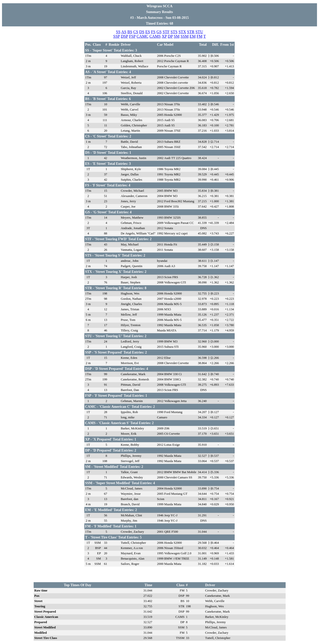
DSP (124, 36)
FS (153, 32)
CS (136, 32)
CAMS (155, 36)
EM (193, 36)
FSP (132, 36)
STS (174, 32)
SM (177, 36)
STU (199, 32)
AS (124, 32)
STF (166, 32)
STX (182, 32)
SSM (184, 36)
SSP (116, 36)
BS (130, 32)
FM (199, 36)
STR (191, 32)
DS (142, 32)
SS (118, 32)
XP (164, 36)
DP (170, 36)
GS (159, 32)
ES (148, 32)
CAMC (142, 36)
